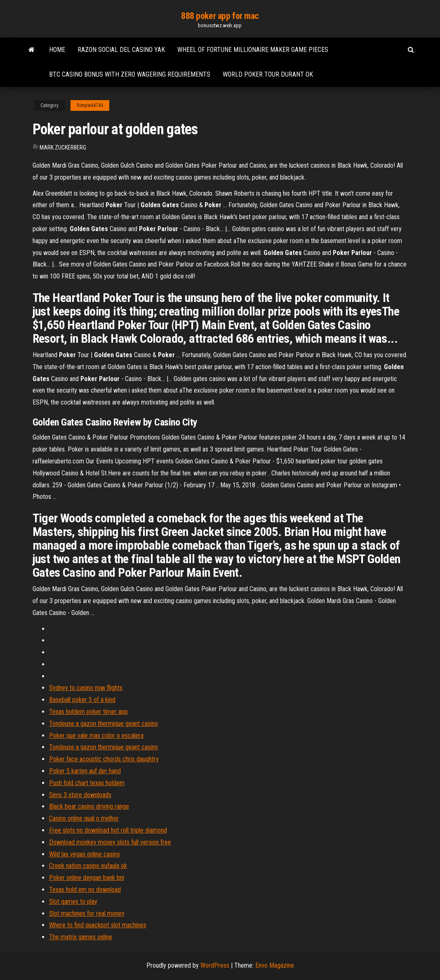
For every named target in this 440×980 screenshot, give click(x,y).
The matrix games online (81, 937)
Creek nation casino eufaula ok (88, 866)
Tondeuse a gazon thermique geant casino (104, 724)
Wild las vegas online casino (85, 854)
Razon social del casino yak (121, 50)
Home (57, 50)
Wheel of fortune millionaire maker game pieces (253, 50)
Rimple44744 (90, 105)
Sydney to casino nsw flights (86, 688)
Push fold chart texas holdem (87, 783)
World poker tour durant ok (268, 74)
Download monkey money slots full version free (110, 842)
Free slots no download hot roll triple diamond (108, 830)
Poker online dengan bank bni (87, 878)
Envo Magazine (275, 965)
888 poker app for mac (220, 16)
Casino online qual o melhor (84, 818)
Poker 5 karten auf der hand (85, 771)
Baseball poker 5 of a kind (82, 700)
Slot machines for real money (87, 913)
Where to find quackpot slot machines (98, 925)
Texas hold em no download (85, 890)
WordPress (215, 965)
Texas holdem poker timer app (88, 712)
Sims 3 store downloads (80, 795)
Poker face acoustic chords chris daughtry (104, 759)
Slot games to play (73, 902)
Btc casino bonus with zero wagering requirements (130, 74)
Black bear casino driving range (89, 806)
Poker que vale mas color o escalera (96, 736)
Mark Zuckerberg (63, 147)
